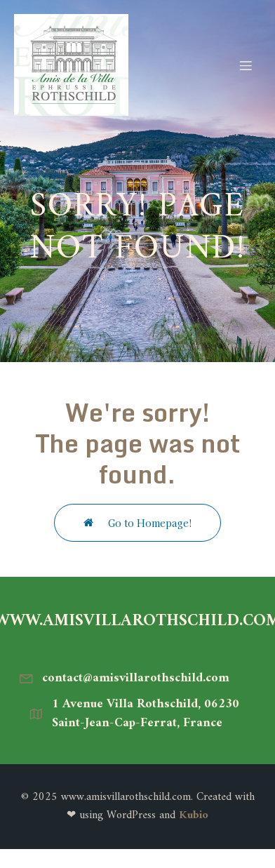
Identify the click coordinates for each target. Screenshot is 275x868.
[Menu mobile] (246, 65)
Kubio (194, 815)
